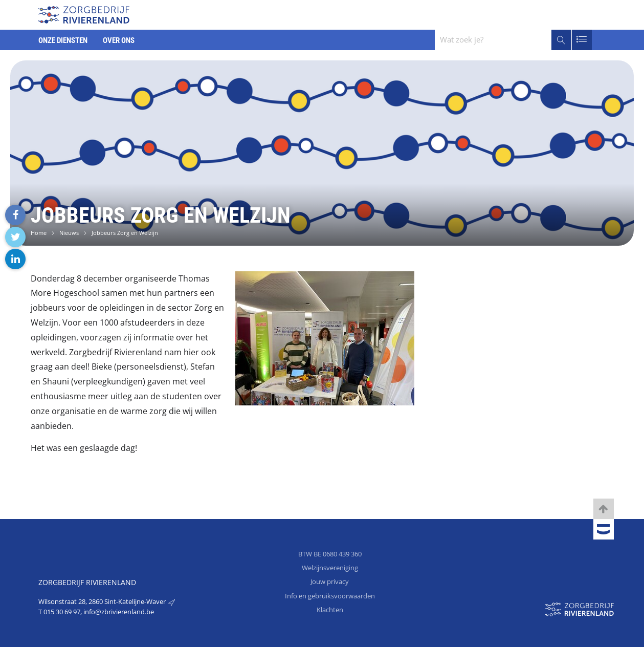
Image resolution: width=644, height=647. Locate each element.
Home (39, 233)
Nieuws (69, 233)
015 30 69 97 (62, 612)
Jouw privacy (330, 581)
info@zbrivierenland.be (119, 612)
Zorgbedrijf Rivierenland (87, 582)
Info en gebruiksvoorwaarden (330, 596)
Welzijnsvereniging (330, 568)
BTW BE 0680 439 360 (330, 554)
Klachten (330, 610)
